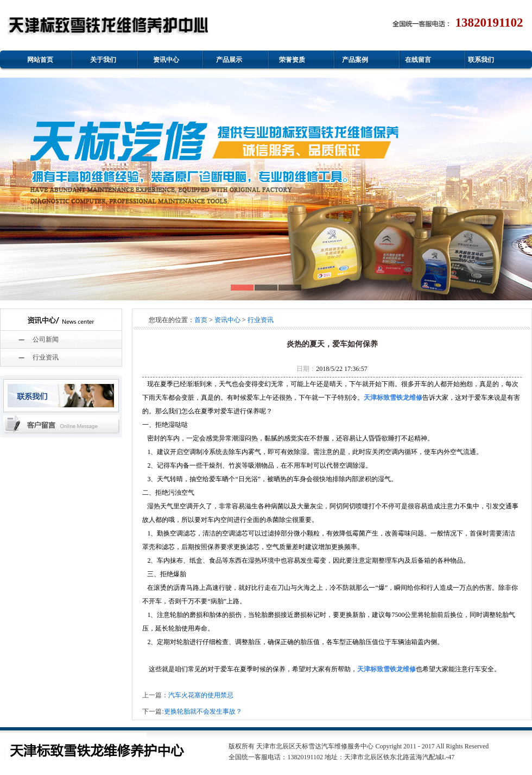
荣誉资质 (292, 60)
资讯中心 (166, 60)
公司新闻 (46, 339)
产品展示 (229, 60)
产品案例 (355, 60)
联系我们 (481, 60)
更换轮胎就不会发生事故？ (203, 711)
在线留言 (418, 60)
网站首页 (40, 60)
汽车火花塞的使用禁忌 (201, 695)
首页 (201, 320)
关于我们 (103, 60)
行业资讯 (46, 357)
